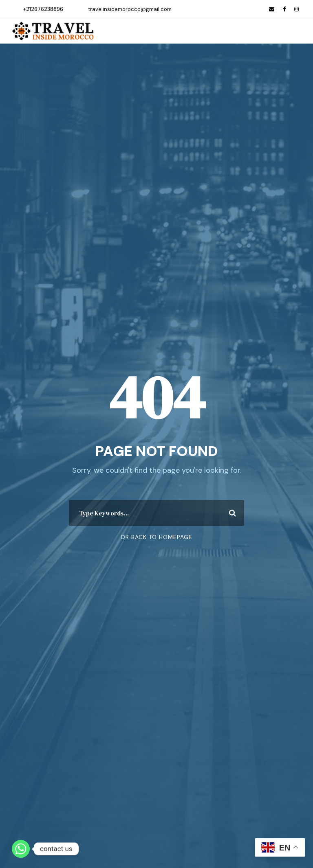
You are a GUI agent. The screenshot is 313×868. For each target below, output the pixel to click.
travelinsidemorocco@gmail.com (130, 9)
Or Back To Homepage (156, 537)
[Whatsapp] (21, 849)
